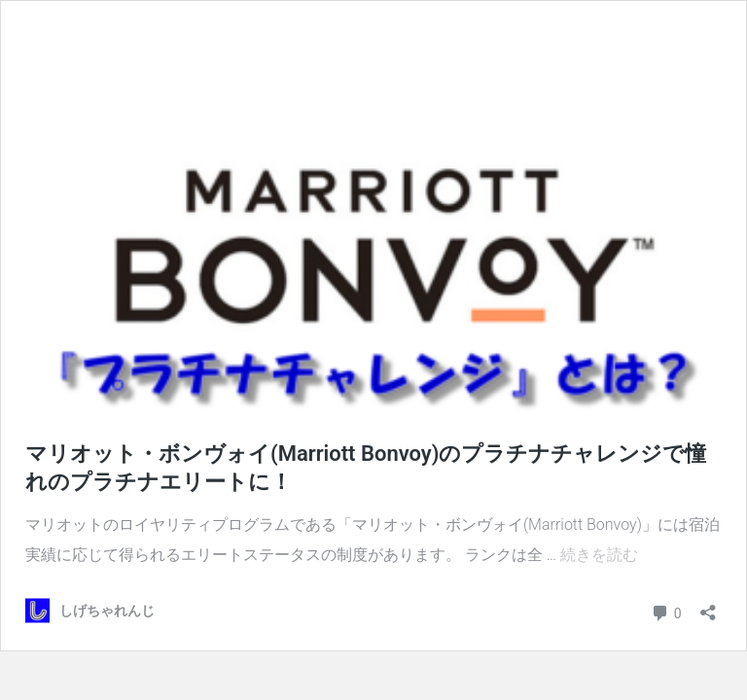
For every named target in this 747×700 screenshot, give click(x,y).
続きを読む (599, 555)
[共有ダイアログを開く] (708, 606)
